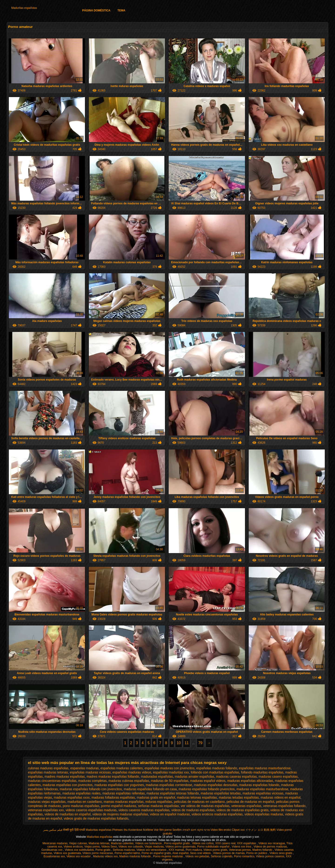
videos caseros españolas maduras (91, 810)
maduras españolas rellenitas (124, 793)
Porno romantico (244, 856)
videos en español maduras (170, 814)
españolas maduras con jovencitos (169, 768)
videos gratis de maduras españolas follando (96, 818)
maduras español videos (208, 781)
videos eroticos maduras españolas (217, 814)
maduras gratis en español (156, 797)
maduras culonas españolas (129, 781)
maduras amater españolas (194, 777)
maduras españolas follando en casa (150, 789)
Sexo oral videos (201, 853)
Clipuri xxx (238, 830)
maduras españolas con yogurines (119, 785)
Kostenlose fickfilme (141, 830)
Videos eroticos (73, 847)
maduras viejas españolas (47, 802)
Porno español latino (127, 853)
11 (187, 743)
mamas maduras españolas (124, 802)
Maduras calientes (122, 843)
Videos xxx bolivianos (149, 843)
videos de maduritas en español (68, 814)
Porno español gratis (177, 843)
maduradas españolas (157, 777)
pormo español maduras (119, 806)
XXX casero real (225, 843)
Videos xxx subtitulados (79, 850)
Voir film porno (163, 830)
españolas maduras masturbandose (265, 768)
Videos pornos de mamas (229, 853)
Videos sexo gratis (281, 853)
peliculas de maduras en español (250, 802)
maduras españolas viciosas (263, 793)
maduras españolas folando (259, 785)
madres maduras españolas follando (113, 777)
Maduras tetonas (99, 843)
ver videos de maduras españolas (205, 806)
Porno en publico (257, 853)
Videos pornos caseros (270, 856)
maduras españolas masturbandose (263, 789)
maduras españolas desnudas (216, 785)
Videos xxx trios (242, 847)
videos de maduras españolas (193, 810)
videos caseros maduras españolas (144, 810)
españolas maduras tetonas (48, 772)
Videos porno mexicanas (98, 853)
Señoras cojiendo (222, 856)
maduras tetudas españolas (239, 797)
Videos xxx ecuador (79, 856)
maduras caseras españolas (236, 777)
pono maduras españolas (81, 806)
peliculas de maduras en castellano (199, 802)
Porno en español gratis (156, 853)
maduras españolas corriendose (169, 785)
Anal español (180, 853)
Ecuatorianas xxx (54, 856)
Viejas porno (92, 847)
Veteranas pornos (240, 850)
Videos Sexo (109, 847)
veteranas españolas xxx (46, 810)
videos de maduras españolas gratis (242, 810)
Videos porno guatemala (181, 847)
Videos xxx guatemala (67, 853)
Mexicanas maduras (55, 843)
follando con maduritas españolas (215, 772)
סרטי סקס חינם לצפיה (196, 830)
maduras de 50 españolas (169, 781)
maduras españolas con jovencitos (68, 785)
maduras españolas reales (81, 793)
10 (179, 743)
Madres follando (263, 850)
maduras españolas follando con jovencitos (91, 789)
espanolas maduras (84, 768)
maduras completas (92, 781)
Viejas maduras (154, 847)
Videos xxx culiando (131, 847)
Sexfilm (177, 830)
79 (200, 743)
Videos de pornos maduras (270, 847)
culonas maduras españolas (48, 768)
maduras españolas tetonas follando (173, 793)
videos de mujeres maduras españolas (120, 814)
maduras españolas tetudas (221, 793)
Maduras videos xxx (105, 856)
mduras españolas (159, 802)
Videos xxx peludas (197, 856)
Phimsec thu (120, 830)
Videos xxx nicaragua (272, 843)
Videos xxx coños (203, 843)
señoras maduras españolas (158, 806)
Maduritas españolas (24, 8)
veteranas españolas (246, 806)
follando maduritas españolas (262, 772)
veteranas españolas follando (284, 806)
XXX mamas (176, 850)
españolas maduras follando (217, 768)
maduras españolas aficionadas (250, 781)
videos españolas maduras (264, 814)
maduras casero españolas (278, 777)
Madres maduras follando (136, 856)
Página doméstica (96, 10)
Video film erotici (221, 830)
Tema (121, 10)
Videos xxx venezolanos (152, 850)
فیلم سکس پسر (53, 830)
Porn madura (194, 850)
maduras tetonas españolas (197, 797)
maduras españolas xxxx (72, 797)
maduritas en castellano (85, 802)
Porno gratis (103, 850)
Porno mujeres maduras (168, 856)
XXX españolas (247, 843)
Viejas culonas (78, 843)
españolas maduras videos (132, 772)
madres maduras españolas (65, 777)
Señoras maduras (124, 850)
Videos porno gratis (215, 850)
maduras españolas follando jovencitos (207, 789)
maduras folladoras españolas (113, 797)
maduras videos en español (280, 797)
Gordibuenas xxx (52, 850)
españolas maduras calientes (122, 768)
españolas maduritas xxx (171, 772)
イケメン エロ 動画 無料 (261, 830)
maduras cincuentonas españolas (52, 781)
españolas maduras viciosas (90, 772)
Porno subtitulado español (214, 847)
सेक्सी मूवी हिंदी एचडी (74, 830)
